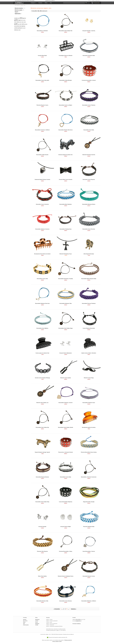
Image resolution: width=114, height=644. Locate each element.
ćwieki (19, 30)
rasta (19, 24)
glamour (24, 18)
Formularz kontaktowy (77, 624)
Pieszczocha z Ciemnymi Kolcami (66, 452)
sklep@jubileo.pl (78, 621)
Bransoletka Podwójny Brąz (66, 229)
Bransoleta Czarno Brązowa (89, 179)
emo (21, 18)
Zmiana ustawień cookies (57, 641)
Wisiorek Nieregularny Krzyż (66, 254)
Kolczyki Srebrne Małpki (66, 527)
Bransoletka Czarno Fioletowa (89, 105)
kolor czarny (23, 20)
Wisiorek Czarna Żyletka (66, 378)
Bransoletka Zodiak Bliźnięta (66, 80)
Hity (51, 3)
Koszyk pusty (97, 3)
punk (16, 24)
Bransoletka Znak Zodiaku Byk (42, 427)
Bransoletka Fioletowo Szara (89, 403)
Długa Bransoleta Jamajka (89, 502)
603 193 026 (78, 619)
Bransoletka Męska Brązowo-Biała (89, 279)
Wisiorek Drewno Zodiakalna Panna (66, 576)
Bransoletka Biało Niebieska (66, 204)
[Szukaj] (74, 3)
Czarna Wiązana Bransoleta (89, 328)
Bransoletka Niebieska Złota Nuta (42, 303)
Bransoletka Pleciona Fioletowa (89, 303)
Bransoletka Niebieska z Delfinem (89, 601)
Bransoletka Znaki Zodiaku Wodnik (66, 427)
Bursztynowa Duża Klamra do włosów (42, 254)
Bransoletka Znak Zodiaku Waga (66, 328)
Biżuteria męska (18, 10)
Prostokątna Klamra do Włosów (66, 56)
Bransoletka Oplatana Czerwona (42, 229)
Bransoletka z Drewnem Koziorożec (89, 477)
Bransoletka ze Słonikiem (42, 31)
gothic (16, 20)
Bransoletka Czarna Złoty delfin (42, 80)
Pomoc (89, 1)
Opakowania (18, 14)
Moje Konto (97, 1)
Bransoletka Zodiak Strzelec (42, 155)
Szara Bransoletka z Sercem (89, 551)
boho (19, 18)
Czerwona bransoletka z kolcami (89, 80)
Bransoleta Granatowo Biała (89, 56)
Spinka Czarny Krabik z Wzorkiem (89, 353)
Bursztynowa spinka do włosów (89, 427)
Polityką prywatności (68, 640)
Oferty (46, 3)
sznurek (24, 28)
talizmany (16, 30)
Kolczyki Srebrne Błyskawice (66, 353)
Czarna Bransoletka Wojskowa (66, 502)
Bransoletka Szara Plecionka (89, 229)
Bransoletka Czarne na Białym (66, 105)
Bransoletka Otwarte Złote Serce (66, 130)
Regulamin (37, 624)
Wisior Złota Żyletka (42, 576)
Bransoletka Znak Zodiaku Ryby (42, 502)
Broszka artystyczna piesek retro (66, 155)
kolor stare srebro (23, 22)
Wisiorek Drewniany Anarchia (89, 155)
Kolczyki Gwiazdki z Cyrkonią (89, 31)
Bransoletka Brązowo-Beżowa (42, 477)
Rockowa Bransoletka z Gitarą (66, 551)
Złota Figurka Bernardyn (89, 254)
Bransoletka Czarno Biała (66, 477)
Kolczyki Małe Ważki (42, 56)
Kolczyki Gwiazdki (42, 527)
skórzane (26, 24)
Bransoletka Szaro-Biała (89, 130)
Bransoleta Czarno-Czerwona (42, 204)
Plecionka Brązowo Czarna (42, 105)
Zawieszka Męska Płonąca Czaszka (42, 179)
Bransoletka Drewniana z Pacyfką (66, 279)
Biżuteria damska (19, 8)
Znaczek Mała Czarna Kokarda (66, 179)
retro (21, 24)
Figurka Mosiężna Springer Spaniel (42, 452)
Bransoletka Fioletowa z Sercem (66, 403)
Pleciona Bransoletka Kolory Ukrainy (89, 452)
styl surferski (17, 26)
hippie (20, 20)
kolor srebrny (17, 22)
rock (23, 24)
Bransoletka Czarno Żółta (42, 279)
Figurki (16, 12)
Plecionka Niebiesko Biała (89, 527)
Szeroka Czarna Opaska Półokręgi (42, 378)
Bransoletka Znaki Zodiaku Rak (66, 31)
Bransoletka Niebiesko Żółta (66, 303)
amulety (16, 18)
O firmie (37, 621)
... (62, 609)
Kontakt (93, 1)
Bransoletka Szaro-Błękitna (42, 328)
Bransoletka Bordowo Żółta (42, 601)
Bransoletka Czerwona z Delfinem (42, 130)
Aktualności (37, 619)
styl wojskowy (22, 26)
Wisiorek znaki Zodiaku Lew (42, 403)
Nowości (40, 3)
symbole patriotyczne (18, 28)
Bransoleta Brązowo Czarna (89, 576)
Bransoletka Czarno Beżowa (66, 601)
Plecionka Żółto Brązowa (42, 551)
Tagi (24, 624)
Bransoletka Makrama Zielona (89, 204)
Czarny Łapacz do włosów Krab (42, 353)
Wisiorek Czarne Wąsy (89, 378)
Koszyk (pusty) (26, 625)
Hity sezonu (25, 621)
